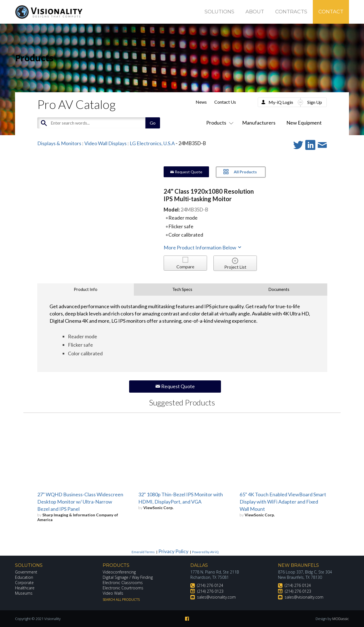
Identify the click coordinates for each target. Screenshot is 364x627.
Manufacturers (259, 123)
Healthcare (25, 588)
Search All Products (121, 600)
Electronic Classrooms (123, 583)
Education (24, 577)
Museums (24, 593)
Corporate (24, 583)
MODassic (341, 619)
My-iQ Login (281, 102)
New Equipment (304, 123)
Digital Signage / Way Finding (128, 577)
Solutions (219, 12)
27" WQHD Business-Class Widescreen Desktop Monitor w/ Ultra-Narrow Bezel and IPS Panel (80, 502)
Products (219, 123)
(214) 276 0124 (210, 585)
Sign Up (315, 102)
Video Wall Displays (105, 143)
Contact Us (225, 102)
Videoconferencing (119, 572)
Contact (331, 12)
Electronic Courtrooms (123, 588)
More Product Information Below (203, 247)
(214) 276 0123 (210, 591)
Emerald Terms (143, 552)
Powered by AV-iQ (205, 552)
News (201, 102)
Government (26, 572)
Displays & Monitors (59, 143)
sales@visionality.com (216, 597)
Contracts (291, 12)
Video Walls (113, 593)
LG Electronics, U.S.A (152, 143)
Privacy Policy (173, 551)
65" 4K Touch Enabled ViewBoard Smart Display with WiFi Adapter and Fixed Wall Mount (283, 502)
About (255, 12)
